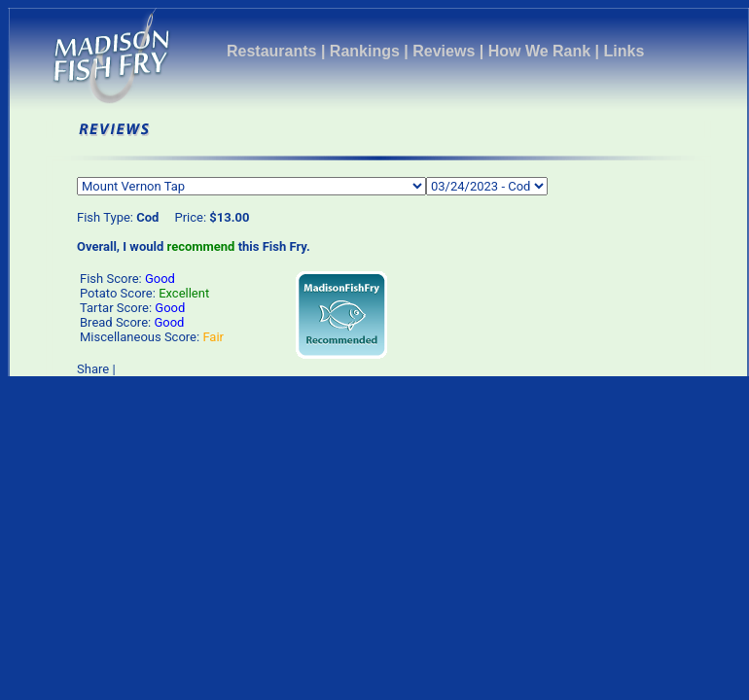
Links (624, 51)
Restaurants (271, 51)
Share (93, 369)
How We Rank (540, 51)
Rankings (365, 51)
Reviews (444, 51)
